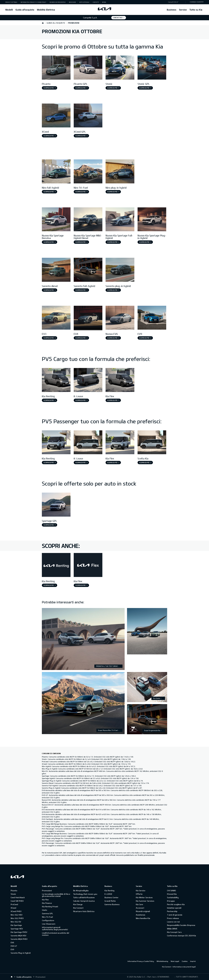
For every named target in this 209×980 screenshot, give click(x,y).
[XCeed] (56, 116)
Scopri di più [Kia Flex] (112, 400)
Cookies (185, 961)
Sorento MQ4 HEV (18, 936)
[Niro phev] (120, 172)
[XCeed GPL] (88, 116)
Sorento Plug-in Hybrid (21, 953)
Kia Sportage (16, 925)
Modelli (9, 10)
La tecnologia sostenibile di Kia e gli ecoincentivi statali (56, 895)
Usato (45, 910)
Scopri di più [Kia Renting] (49, 400)
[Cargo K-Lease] (88, 380)
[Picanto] (56, 68)
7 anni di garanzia (175, 915)
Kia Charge (78, 904)
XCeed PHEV (16, 911)
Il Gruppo (171, 901)
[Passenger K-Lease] (88, 443)
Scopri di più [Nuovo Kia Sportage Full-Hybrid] (112, 242)
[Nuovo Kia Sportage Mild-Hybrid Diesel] (88, 220)
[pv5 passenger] (56, 443)
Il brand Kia (172, 894)
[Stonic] (120, 68)
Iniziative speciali (174, 908)
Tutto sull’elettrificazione (84, 897)
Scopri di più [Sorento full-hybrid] (80, 290)
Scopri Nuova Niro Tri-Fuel (108, 730)
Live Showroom (49, 924)
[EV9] (152, 318)
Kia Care (139, 904)
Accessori (140, 908)
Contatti (96, 2)
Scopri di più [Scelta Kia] (144, 462)
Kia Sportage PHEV (19, 932)
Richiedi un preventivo (58, 2)
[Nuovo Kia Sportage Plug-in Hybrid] (152, 220)
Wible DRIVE (172, 929)
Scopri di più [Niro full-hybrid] (49, 192)
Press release (173, 918)
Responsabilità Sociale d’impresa (181, 925)
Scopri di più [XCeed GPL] (80, 136)
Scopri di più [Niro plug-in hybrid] (112, 192)
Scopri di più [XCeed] (49, 136)
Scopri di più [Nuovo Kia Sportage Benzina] (49, 242)
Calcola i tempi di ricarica (84, 901)
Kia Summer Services (145, 901)
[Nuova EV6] (120, 318)
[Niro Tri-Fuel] (88, 172)
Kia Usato (157, 698)
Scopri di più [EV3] (49, 338)
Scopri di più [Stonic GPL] (144, 88)
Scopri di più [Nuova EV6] (112, 338)
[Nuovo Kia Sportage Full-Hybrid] (120, 220)
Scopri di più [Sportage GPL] (49, 525)
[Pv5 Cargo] (56, 380)
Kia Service (141, 891)
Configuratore (48, 920)
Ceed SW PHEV (17, 901)
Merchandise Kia (143, 918)
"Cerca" (175, 2)
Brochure (72, 2)
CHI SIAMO (171, 891)
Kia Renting (109, 891)
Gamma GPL (48, 913)
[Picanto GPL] (88, 68)
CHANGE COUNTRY (197, 2)
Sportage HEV (17, 929)
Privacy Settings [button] (11, 2)
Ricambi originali (143, 911)
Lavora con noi (173, 922)
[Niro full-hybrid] (56, 172)
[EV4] (88, 318)
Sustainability (173, 897)
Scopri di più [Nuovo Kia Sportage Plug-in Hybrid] (144, 242)
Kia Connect (78, 908)
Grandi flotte (110, 901)
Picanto (14, 891)
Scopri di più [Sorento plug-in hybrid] (112, 290)
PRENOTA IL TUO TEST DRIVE (107, 666)
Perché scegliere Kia (176, 904)
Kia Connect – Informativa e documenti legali (179, 967)
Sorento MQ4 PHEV (19, 939)
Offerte (139, 894)
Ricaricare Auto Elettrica (84, 911)
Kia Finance (47, 903)
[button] (176, 2)
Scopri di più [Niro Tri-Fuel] (80, 192)
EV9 (12, 949)
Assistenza (140, 915)
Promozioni (47, 891)
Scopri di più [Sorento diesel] (49, 290)
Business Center (111, 897)
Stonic (13, 894)
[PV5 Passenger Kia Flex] (120, 443)
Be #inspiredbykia (81, 891)
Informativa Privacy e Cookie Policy (33, 2)
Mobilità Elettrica (46, 10)
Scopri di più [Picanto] (49, 88)
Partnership (172, 911)
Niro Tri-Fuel (47, 917)
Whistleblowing (162, 961)
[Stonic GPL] (152, 68)
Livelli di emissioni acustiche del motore (56, 934)
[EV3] (56, 318)
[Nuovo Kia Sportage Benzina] (56, 220)
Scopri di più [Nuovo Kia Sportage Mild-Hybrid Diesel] (80, 242)
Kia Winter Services (144, 897)
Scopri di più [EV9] (144, 338)
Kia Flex (45, 900)
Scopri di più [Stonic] (112, 88)
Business (172, 10)
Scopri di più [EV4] (80, 338)
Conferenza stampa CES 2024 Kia (181, 936)
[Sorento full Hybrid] (88, 270)
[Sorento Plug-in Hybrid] (120, 270)
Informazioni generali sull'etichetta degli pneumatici (55, 928)
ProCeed (14, 904)
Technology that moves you (85, 894)
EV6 (12, 942)
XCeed (13, 908)
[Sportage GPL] (56, 505)
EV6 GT (14, 946)
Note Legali (175, 961)
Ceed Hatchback (18, 897)
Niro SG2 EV (16, 922)
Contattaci (118, 18)
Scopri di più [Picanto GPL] (80, 88)
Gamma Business (112, 904)
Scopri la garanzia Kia (152, 730)
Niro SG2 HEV (17, 915)
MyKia (104, 2)
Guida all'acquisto (25, 10)
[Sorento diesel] (56, 270)
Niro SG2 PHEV (17, 918)
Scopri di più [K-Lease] (80, 400)
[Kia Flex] (88, 565)
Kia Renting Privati (50, 906)
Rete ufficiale (84, 2)
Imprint (193, 961)
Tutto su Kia (196, 10)
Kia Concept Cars (174, 932)
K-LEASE (108, 894)
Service (183, 10)
